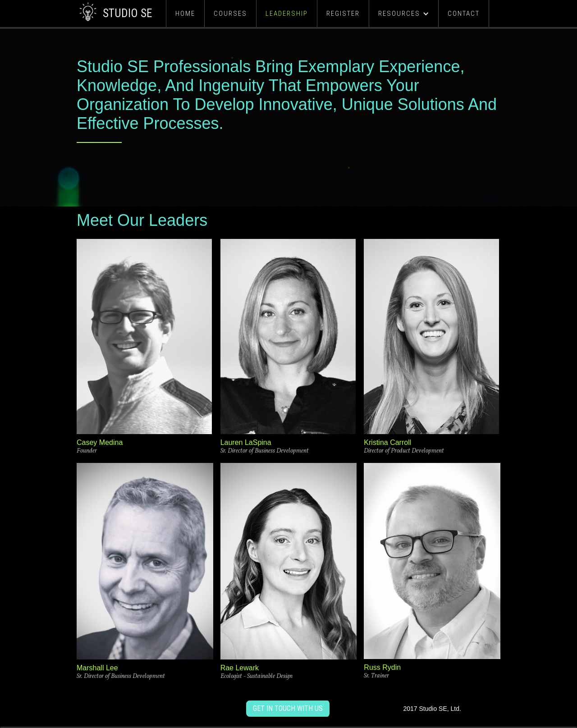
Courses (230, 14)
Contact (464, 14)
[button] (404, 14)
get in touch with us (288, 708)
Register (343, 14)
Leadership (287, 14)
